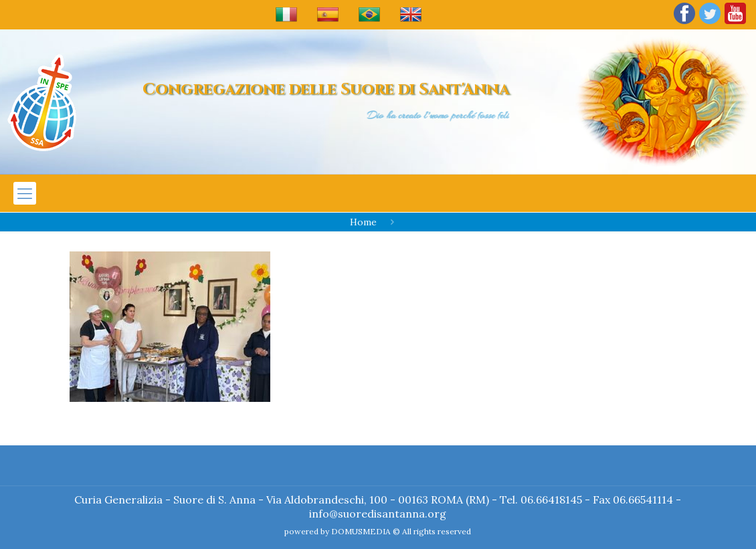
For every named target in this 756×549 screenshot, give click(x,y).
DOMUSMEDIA (361, 531)
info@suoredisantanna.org (378, 514)
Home (363, 222)
